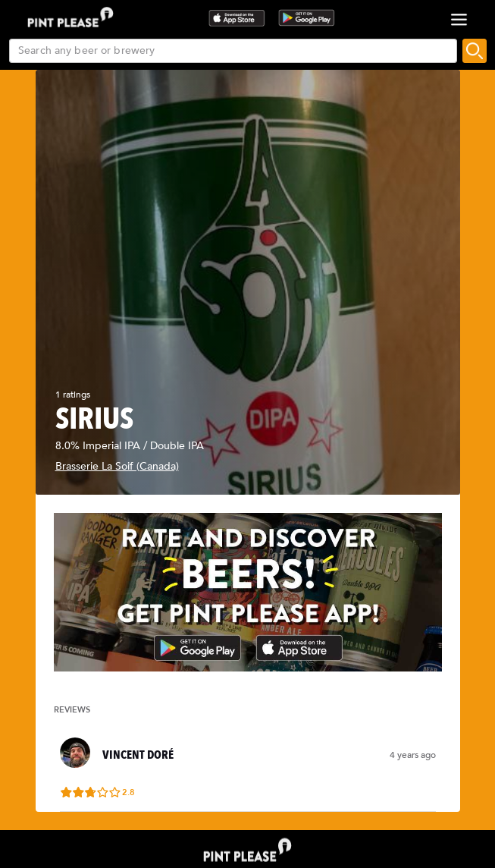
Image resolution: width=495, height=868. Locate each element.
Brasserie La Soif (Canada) (117, 466)
